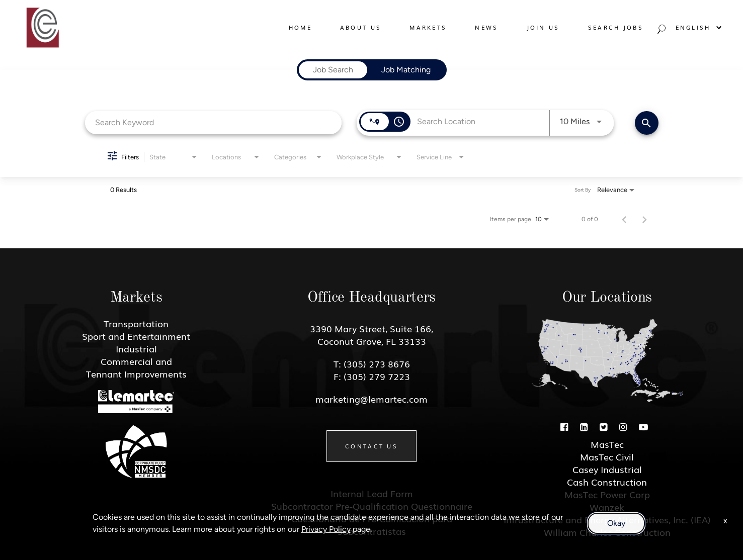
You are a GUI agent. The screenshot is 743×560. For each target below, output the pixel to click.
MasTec (607, 444)
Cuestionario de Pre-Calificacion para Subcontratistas (372, 525)
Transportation (136, 323)
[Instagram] (623, 426)
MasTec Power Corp (607, 494)
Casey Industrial (607, 469)
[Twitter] (603, 426)
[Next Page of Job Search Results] (644, 219)
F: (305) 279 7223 (372, 376)
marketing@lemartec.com (371, 399)
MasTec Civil (607, 456)
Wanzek (607, 507)
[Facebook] (564, 426)
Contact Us (371, 446)
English (699, 27)
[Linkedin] (584, 426)
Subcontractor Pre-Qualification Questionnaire (372, 506)
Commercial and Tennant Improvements (136, 367)
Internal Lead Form (372, 493)
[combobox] (214, 122)
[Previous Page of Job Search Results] (624, 219)
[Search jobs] (661, 31)
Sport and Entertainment (136, 336)
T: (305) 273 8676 (372, 363)
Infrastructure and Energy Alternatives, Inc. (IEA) (607, 519)
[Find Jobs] (647, 123)
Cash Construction (607, 482)
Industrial (136, 348)
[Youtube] (643, 426)
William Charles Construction (607, 532)
